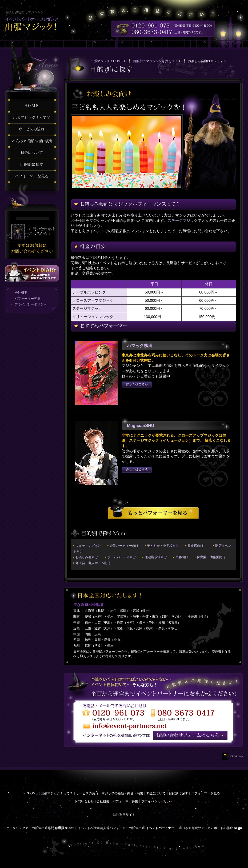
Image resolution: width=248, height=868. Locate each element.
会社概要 (21, 293)
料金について (156, 793)
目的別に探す (178, 793)
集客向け (182, 557)
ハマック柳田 (140, 346)
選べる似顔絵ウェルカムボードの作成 (206, 828)
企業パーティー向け (124, 546)
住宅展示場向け (156, 557)
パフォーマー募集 (27, 299)
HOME (33, 793)
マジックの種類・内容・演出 (122, 793)
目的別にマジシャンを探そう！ (155, 61)
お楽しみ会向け (87, 557)
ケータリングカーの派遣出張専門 (30, 828)
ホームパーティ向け (122, 557)
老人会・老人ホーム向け (93, 563)
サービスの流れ (87, 793)
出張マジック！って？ (57, 793)
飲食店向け (195, 546)
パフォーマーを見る (206, 793)
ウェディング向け (88, 546)
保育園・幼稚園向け (211, 557)
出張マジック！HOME (107, 61)
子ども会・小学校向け (163, 546)
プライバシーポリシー (31, 304)
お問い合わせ (84, 801)
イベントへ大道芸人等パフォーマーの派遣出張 (111, 828)
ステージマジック (183, 220)
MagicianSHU (141, 426)
